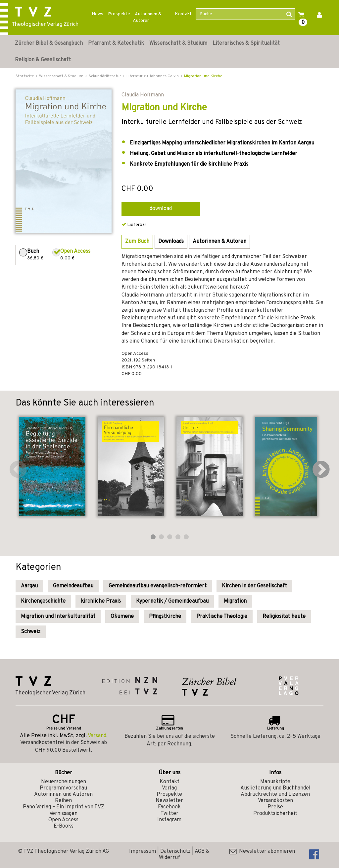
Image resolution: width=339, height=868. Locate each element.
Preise (275, 807)
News (97, 14)
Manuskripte (275, 782)
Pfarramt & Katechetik (116, 43)
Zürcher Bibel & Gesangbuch (49, 43)
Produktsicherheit (275, 814)
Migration (235, 601)
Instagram (169, 820)
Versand (97, 736)
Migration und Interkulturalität (58, 617)
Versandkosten (275, 801)
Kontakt (183, 14)
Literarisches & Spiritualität (246, 43)
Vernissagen (63, 814)
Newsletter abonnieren (262, 851)
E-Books (64, 826)
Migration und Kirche (203, 76)
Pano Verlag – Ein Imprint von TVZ (64, 807)
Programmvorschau (63, 788)
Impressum (143, 851)
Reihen (63, 801)
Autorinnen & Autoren (147, 17)
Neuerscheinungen (64, 782)
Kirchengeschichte (43, 601)
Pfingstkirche (165, 617)
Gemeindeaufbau (73, 586)
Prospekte (119, 14)
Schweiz (31, 632)
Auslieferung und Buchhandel (275, 788)
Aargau (29, 586)
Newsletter (169, 801)
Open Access (63, 820)
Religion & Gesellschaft (43, 60)
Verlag (169, 788)
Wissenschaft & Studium (178, 43)
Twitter (169, 814)
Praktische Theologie (222, 617)
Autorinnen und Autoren (63, 794)
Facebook (169, 807)
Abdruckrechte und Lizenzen (275, 794)
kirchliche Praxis (101, 601)
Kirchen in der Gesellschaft (254, 586)
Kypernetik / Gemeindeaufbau (172, 601)
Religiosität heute (284, 617)
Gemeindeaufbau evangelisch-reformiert (158, 586)
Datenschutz (175, 851)
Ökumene (122, 617)
